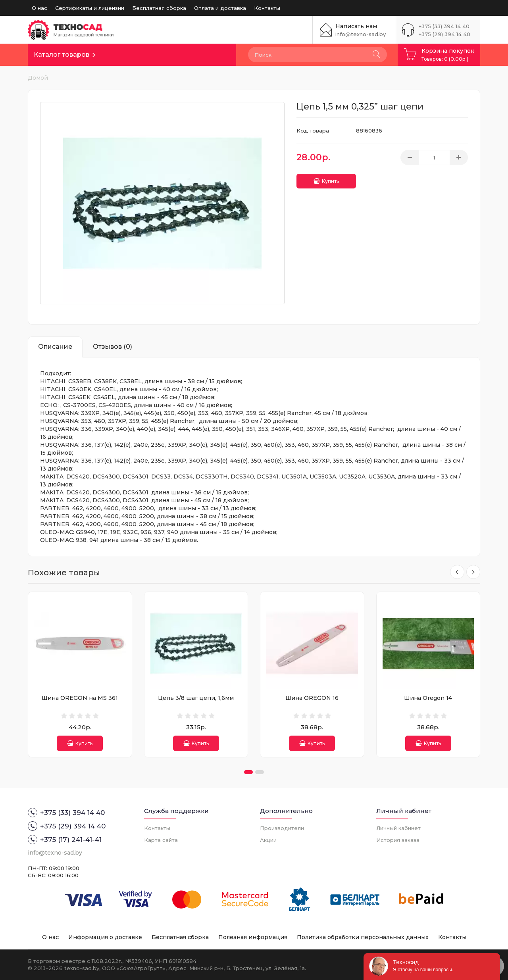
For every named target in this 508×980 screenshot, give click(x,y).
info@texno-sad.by (361, 34)
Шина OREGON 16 (312, 698)
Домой (38, 78)
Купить (326, 178)
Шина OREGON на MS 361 (80, 698)
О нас (39, 8)
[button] (248, 772)
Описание (55, 347)
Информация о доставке (105, 937)
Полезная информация (253, 937)
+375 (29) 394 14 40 (444, 34)
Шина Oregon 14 (428, 698)
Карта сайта (161, 840)
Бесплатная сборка (159, 8)
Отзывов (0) (113, 347)
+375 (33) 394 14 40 (444, 26)
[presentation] (456, 573)
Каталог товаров (62, 55)
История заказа (398, 840)
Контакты (267, 8)
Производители (282, 828)
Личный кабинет (398, 828)
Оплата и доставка (220, 8)
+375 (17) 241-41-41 (65, 840)
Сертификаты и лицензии (90, 8)
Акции (268, 840)
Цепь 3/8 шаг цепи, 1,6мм (196, 698)
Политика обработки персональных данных (363, 937)
